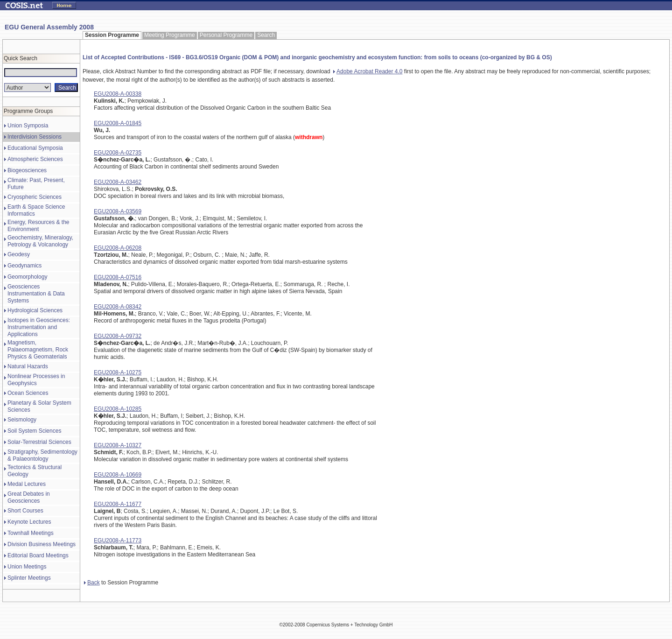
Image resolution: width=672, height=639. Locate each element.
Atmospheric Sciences (35, 159)
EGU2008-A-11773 (118, 541)
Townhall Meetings (31, 533)
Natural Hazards (28, 366)
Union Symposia (28, 126)
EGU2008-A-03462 (118, 182)
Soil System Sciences (34, 431)
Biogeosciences (27, 170)
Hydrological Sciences (35, 310)
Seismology (22, 420)
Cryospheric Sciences (35, 197)
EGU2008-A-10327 (118, 445)
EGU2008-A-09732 (118, 336)
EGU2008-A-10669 (118, 475)
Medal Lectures (27, 484)
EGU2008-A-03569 (118, 211)
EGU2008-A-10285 (118, 409)
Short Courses (25, 511)
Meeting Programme (170, 35)
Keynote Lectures (29, 522)
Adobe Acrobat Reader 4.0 (368, 71)
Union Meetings (27, 567)
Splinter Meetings (29, 578)
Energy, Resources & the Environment (38, 226)
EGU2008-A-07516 (118, 277)
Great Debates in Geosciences (29, 497)
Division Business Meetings (42, 544)
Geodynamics (24, 266)
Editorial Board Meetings (38, 555)
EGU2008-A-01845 (118, 123)
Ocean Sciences (28, 393)
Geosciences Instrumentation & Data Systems (36, 294)
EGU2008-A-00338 (118, 94)
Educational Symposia (35, 148)
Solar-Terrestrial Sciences (39, 442)
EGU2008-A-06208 (118, 248)
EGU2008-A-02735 (118, 153)
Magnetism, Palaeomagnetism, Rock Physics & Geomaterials (38, 350)
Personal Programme (226, 35)
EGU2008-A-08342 (118, 307)
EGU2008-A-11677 (118, 504)
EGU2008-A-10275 (118, 372)
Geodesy (19, 254)
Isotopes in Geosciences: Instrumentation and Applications (39, 327)
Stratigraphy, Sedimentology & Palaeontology (42, 455)
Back (92, 583)
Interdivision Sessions (35, 137)
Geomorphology (27, 277)
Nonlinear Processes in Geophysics (36, 380)
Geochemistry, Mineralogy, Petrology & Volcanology (40, 241)
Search (266, 35)
